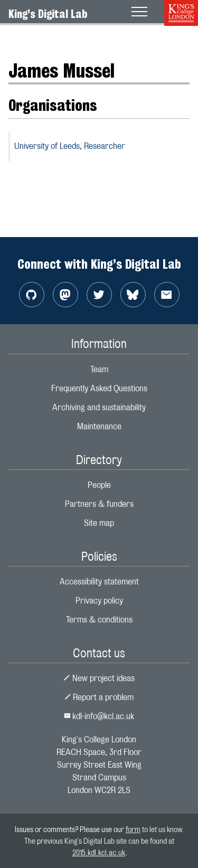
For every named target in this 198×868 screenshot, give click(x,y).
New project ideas (99, 678)
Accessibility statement (99, 582)
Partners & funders (99, 504)
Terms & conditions (99, 620)
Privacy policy (99, 601)
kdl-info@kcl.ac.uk (99, 716)
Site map (99, 523)
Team (99, 369)
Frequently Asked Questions (99, 388)
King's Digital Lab (48, 14)
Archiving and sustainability (99, 407)
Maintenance (99, 426)
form (133, 829)
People (99, 485)
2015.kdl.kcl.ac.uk (99, 852)
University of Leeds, (70, 146)
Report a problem (99, 697)
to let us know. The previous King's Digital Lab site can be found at (104, 841)
